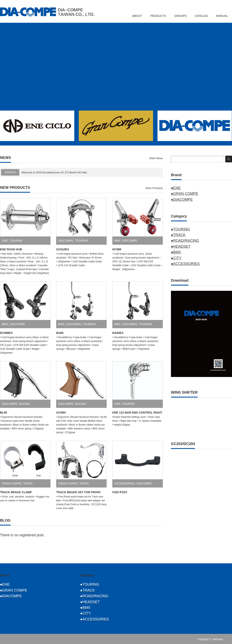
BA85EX (118, 333)
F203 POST (120, 492)
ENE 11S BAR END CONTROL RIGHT (137, 413)
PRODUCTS (158, 16)
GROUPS (180, 16)
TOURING (16, 241)
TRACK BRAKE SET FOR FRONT (78, 492)
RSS (230, 639)
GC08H (61, 413)
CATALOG (201, 16)
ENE (5, 241)
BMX (117, 241)
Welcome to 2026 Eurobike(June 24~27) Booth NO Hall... (55, 172)
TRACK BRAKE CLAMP (16, 492)
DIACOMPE (66, 241)
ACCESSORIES (125, 483)
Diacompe (218, 639)
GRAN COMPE (12, 483)
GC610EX (63, 249)
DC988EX (6, 333)
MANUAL (222, 16)
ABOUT (137, 16)
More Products (154, 188)
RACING (24, 404)
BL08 (3, 413)
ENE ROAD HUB (11, 249)
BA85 (60, 333)
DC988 (117, 249)
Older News (156, 158)
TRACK (28, 483)
